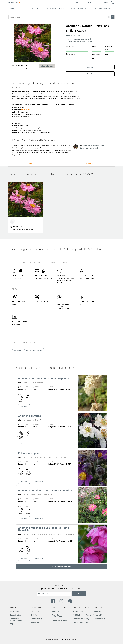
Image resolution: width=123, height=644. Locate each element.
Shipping (55, 611)
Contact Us (15, 611)
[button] (109, 17)
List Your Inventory (81, 619)
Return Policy (37, 619)
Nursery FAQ (78, 611)
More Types (91, 164)
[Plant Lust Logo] (14, 3)
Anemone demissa (30, 416)
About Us (97, 611)
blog (106, 3)
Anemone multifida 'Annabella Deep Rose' (44, 378)
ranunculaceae (26, 110)
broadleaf (18, 350)
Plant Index (36, 611)
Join (79, 593)
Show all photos (47, 66)
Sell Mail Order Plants (82, 615)
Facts (63, 164)
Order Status (15, 615)
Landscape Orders (59, 620)
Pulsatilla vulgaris (29, 453)
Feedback (14, 628)
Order (88, 3)
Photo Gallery (33, 164)
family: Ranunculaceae (34, 350)
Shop (79, 3)
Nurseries (35, 622)
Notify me (90, 67)
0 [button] (113, 2)
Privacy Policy (99, 619)
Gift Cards (35, 615)
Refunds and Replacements (16, 620)
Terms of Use (99, 615)
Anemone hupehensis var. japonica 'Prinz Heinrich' (43, 529)
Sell (98, 3)
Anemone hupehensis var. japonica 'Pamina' (45, 490)
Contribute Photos (80, 622)
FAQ (12, 624)
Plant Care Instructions (57, 616)
